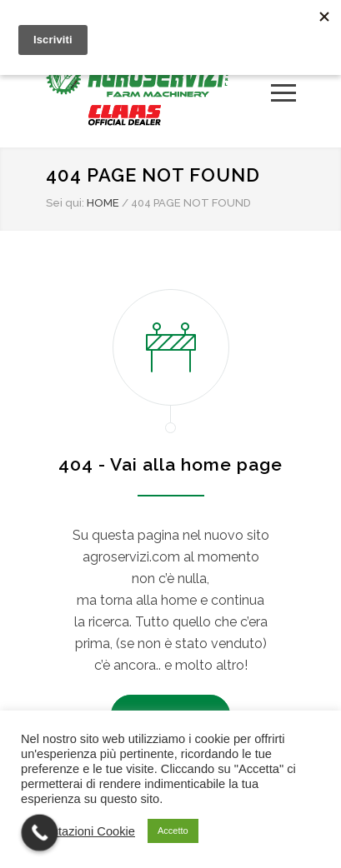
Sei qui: (65, 203)
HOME (103, 203)
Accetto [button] (173, 831)
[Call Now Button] (40, 833)
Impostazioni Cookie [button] (80, 831)
